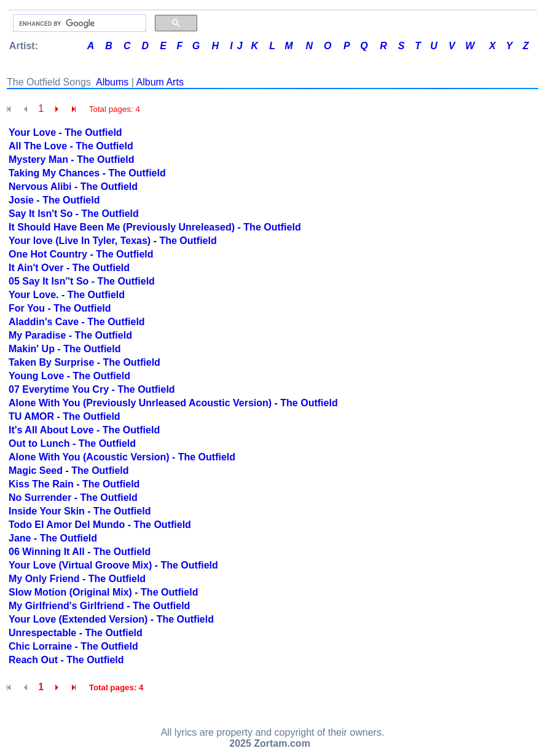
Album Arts (160, 82)
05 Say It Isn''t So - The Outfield (82, 281)
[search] (78, 23)
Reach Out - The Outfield (66, 660)
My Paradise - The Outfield (70, 335)
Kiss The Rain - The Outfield (74, 484)
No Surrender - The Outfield (73, 498)
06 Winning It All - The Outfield (80, 552)
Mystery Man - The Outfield (71, 159)
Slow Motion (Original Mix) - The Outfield (103, 592)
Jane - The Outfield (53, 538)
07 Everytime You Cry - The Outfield (92, 389)
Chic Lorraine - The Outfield (73, 646)
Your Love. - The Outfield (67, 295)
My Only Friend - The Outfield (77, 579)
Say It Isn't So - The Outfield (74, 214)
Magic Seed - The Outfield (69, 471)
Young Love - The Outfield (69, 376)
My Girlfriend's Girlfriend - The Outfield (99, 606)
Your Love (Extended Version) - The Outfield (111, 619)
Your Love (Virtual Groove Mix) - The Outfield (113, 565)
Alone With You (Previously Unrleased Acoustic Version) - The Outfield (173, 403)
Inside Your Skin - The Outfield (80, 511)
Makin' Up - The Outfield (65, 349)
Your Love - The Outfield (65, 132)
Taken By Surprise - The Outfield (84, 362)
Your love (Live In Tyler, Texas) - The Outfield (113, 241)
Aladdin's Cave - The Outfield (77, 322)
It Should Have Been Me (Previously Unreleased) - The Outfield (155, 227)
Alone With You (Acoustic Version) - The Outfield (122, 457)
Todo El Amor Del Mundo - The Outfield (100, 525)
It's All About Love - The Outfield (84, 430)
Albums (112, 82)
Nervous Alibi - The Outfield (73, 187)
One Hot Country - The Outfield (81, 254)
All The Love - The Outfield (71, 146)
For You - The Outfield (60, 308)
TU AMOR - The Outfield (65, 416)
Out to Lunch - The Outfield (72, 443)
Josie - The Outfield (54, 200)
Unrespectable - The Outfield (76, 633)
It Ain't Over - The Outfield (69, 268)
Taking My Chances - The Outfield (87, 173)
